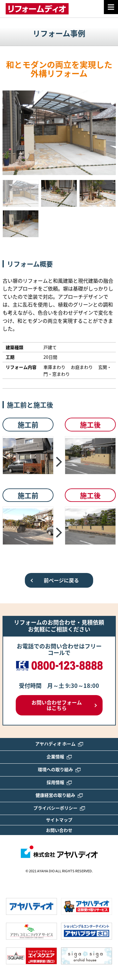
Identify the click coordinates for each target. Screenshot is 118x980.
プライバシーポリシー (59, 808)
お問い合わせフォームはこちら (57, 705)
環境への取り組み (59, 769)
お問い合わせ (59, 830)
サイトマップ (59, 820)
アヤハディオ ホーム (59, 744)
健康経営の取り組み (59, 795)
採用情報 (59, 782)
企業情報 (59, 756)
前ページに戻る (61, 580)
